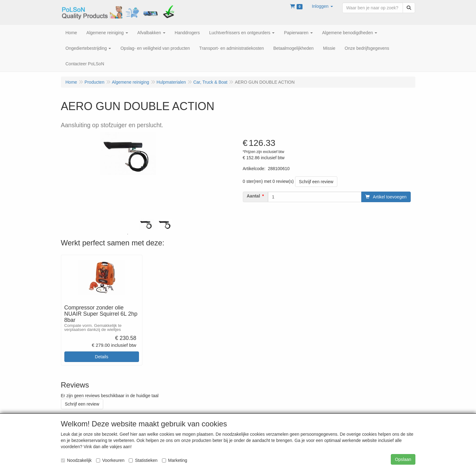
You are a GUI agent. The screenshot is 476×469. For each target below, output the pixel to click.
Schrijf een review (316, 182)
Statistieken (143, 460)
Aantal (254, 196)
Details (102, 357)
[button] (322, 6)
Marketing (175, 460)
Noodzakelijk (76, 460)
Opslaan (403, 459)
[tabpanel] (146, 224)
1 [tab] (128, 234)
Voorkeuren (110, 460)
